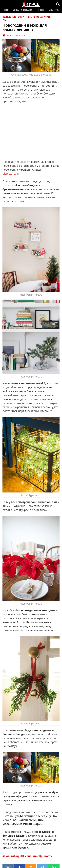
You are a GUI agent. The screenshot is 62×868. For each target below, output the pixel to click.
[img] (58, 4)
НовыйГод (12, 856)
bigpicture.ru (11, 174)
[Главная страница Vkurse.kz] (31, 4)
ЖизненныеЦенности (37, 856)
